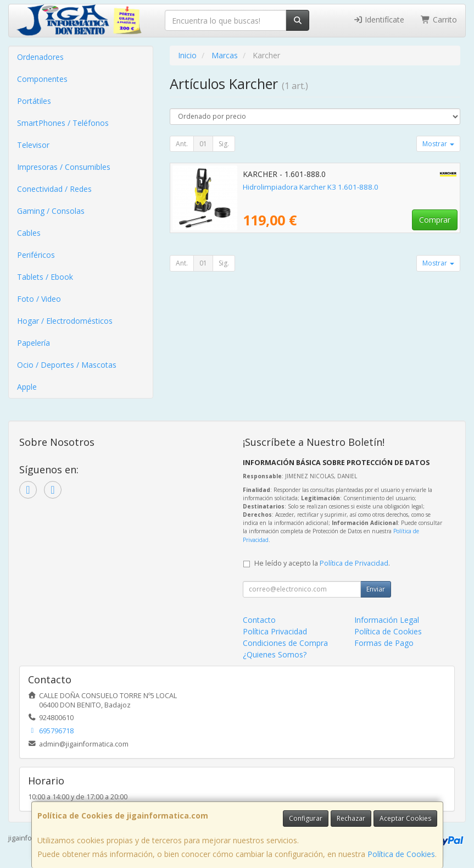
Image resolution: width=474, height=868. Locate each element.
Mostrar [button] (438, 144)
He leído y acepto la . (322, 563)
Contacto (259, 620)
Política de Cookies (401, 854)
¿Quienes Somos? (275, 654)
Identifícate (379, 20)
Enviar (376, 589)
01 (203, 144)
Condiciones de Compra (285, 643)
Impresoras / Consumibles (64, 167)
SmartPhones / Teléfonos (63, 123)
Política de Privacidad (354, 563)
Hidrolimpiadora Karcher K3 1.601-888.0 (311, 187)
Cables (29, 233)
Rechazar (351, 818)
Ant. (182, 144)
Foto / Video (39, 299)
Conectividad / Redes (54, 189)
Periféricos (36, 255)
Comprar (435, 220)
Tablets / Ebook (45, 277)
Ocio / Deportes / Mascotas (67, 365)
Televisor (33, 145)
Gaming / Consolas (51, 211)
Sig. (224, 144)
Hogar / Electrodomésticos (65, 321)
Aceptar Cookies (405, 818)
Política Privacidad (275, 631)
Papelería (34, 343)
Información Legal (387, 620)
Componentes (42, 79)
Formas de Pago (384, 643)
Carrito (439, 20)
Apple (27, 387)
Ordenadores (40, 57)
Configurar (306, 818)
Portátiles (34, 101)
